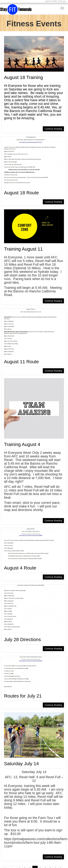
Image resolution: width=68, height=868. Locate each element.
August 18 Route (21, 193)
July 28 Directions (22, 639)
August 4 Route (20, 568)
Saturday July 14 (21, 764)
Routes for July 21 (23, 696)
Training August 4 (22, 444)
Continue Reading (53, 129)
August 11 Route (21, 362)
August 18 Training (23, 77)
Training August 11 (23, 249)
